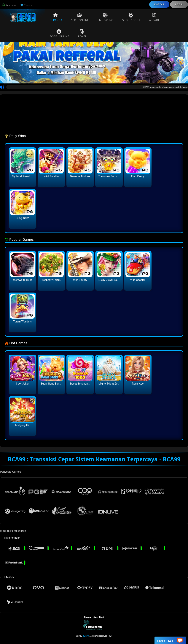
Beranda (56, 17)
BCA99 (86, 636)
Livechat (170, 641)
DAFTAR (159, 4)
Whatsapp (9, 5)
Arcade (154, 17)
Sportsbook (131, 17)
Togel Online (59, 34)
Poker (82, 34)
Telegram (27, 5)
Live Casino (105, 17)
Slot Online (80, 17)
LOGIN (179, 4)
